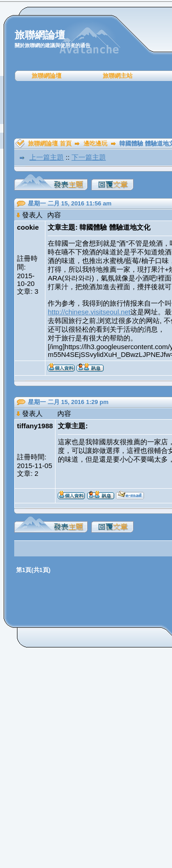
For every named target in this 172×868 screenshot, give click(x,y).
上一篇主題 (47, 157)
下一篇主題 (89, 157)
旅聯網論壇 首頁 (50, 143)
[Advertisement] (89, 110)
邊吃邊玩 (95, 143)
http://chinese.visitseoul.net (89, 312)
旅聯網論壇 (47, 76)
